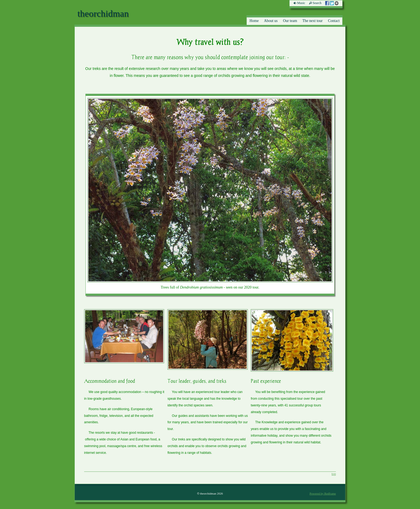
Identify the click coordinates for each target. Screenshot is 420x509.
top (334, 474)
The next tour (312, 21)
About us (271, 21)
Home (254, 21)
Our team (290, 21)
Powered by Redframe (323, 493)
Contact (334, 21)
